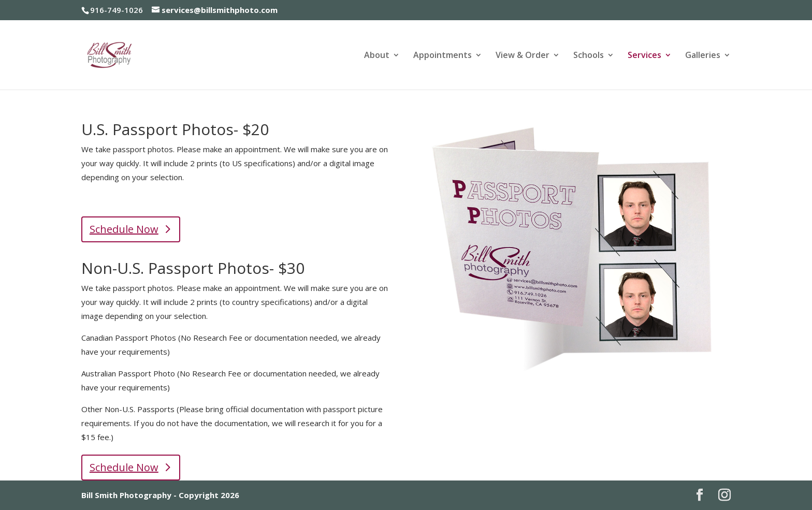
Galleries (703, 56)
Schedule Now (124, 229)
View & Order (523, 56)
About (377, 56)
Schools (589, 56)
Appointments (443, 56)
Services (644, 56)
